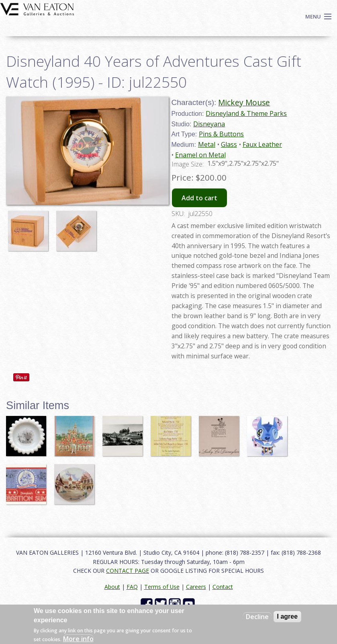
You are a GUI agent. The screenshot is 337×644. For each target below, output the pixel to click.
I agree (288, 616)
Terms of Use (162, 587)
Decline (257, 617)
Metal (207, 144)
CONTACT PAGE (128, 571)
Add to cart (199, 198)
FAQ (132, 587)
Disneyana (209, 124)
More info (78, 639)
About (112, 587)
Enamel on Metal (200, 155)
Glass (229, 144)
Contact (223, 587)
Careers (196, 587)
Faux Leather (262, 144)
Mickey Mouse (244, 102)
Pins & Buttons (221, 134)
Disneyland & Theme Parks (246, 113)
